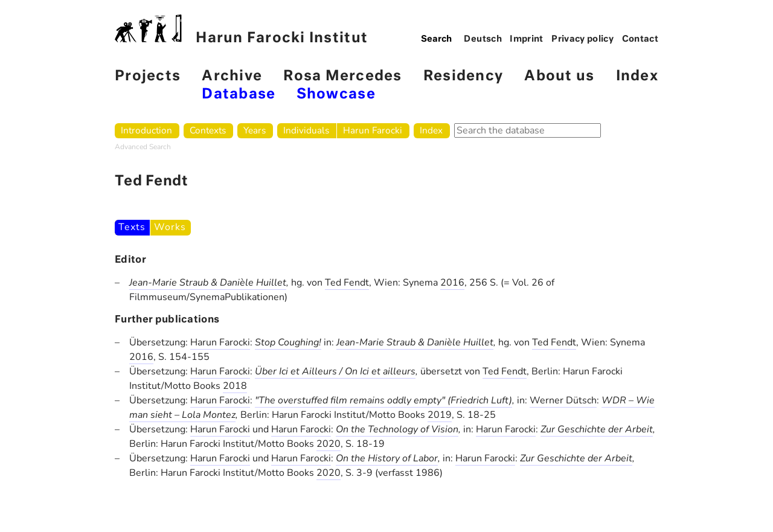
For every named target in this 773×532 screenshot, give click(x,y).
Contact (640, 39)
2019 (440, 415)
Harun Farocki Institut (241, 30)
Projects (148, 76)
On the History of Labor (387, 458)
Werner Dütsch (563, 400)
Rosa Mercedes (342, 76)
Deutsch (483, 39)
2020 (329, 444)
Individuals (306, 130)
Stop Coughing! (288, 342)
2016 (452, 283)
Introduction (146, 130)
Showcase (336, 95)
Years (255, 130)
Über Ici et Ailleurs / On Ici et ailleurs (335, 371)
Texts (132, 227)
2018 (235, 386)
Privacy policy (582, 39)
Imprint (527, 39)
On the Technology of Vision (397, 429)
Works (170, 227)
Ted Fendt (347, 283)
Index (637, 76)
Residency (463, 76)
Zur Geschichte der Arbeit (597, 429)
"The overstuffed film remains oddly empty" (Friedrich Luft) (383, 400)
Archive (232, 76)
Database (239, 95)
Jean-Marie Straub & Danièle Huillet (208, 283)
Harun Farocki (373, 130)
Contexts (208, 130)
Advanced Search (143, 147)
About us (559, 76)
